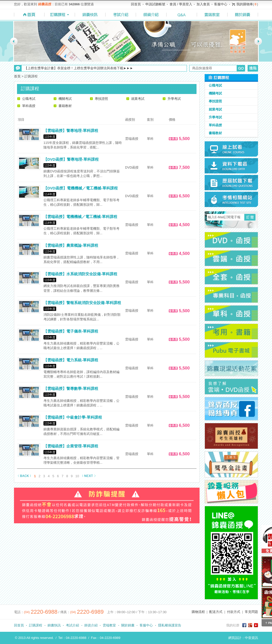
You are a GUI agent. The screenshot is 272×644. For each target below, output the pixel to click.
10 (77, 476)
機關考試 (65, 99)
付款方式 (234, 612)
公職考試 (29, 99)
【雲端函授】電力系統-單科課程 (71, 360)
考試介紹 (72, 625)
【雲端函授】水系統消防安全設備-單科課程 (80, 274)
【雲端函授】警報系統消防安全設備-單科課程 (82, 303)
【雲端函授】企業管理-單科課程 (71, 446)
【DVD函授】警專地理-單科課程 (71, 159)
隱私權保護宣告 (170, 625)
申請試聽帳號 (155, 4)
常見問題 (251, 612)
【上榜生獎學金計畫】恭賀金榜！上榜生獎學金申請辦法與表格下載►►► (79, 68)
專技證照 (101, 99)
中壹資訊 (251, 638)
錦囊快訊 (54, 625)
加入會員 (203, 4)
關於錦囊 (128, 625)
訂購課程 (36, 625)
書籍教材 (65, 106)
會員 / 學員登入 (181, 4)
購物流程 (198, 612)
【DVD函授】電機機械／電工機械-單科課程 (81, 188)
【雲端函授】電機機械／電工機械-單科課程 (80, 217)
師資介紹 (91, 625)
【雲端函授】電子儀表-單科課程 (71, 331)
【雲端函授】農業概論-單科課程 (71, 245)
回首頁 (136, 4)
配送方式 (216, 612)
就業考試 (138, 99)
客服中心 (221, 4)
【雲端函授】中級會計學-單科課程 (73, 417)
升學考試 (174, 99)
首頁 (17, 76)
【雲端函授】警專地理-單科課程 (71, 131)
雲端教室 (109, 625)
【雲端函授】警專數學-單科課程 (71, 388)
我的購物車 (245, 4)
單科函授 (29, 106)
